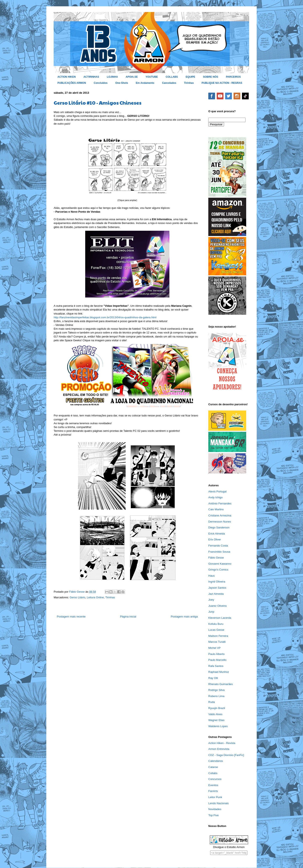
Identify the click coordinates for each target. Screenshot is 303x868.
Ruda (212, 702)
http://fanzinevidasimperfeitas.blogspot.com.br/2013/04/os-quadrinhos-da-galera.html (105, 317)
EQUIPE (190, 77)
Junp (211, 612)
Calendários (216, 761)
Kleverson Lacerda (220, 618)
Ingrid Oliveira (217, 582)
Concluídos (101, 83)
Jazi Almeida (216, 594)
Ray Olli (213, 678)
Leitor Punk (215, 797)
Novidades (215, 809)
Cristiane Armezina (220, 515)
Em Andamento (145, 83)
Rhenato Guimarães (221, 684)
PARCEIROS (233, 77)
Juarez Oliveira (217, 606)
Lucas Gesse (216, 630)
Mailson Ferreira (218, 636)
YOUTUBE (152, 77)
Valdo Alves (215, 714)
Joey (211, 600)
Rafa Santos (216, 666)
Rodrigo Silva (216, 690)
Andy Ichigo (215, 497)
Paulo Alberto (216, 654)
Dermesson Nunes (220, 522)
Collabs (213, 773)
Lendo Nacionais (219, 803)
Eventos (213, 785)
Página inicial (128, 617)
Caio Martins (216, 509)
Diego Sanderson (219, 527)
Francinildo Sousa (219, 552)
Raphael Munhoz (219, 672)
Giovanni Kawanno (220, 564)
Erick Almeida (217, 534)
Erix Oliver (215, 539)
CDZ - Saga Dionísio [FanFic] (226, 755)
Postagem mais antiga (184, 617)
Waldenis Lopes (218, 726)
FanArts (213, 791)
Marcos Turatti (217, 642)
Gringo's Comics (218, 570)
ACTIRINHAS (91, 77)
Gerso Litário (77, 597)
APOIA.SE (132, 77)
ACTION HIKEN (67, 77)
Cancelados (169, 83)
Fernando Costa (218, 546)
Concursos (215, 779)
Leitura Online (95, 597)
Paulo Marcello (217, 660)
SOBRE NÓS (211, 77)
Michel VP (215, 648)
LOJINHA (112, 77)
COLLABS (172, 77)
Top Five (213, 815)
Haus (211, 576)
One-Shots (122, 83)
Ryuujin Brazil (217, 708)
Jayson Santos (217, 588)
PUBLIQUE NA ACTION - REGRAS (222, 83)
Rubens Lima (216, 696)
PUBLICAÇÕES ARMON (72, 83)
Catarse (213, 767)
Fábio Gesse (216, 558)
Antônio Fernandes (220, 503)
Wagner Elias (216, 720)
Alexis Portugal (217, 491)
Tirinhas (189, 83)
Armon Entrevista (219, 749)
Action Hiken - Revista (222, 743)
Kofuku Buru (216, 624)
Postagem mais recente (71, 617)
